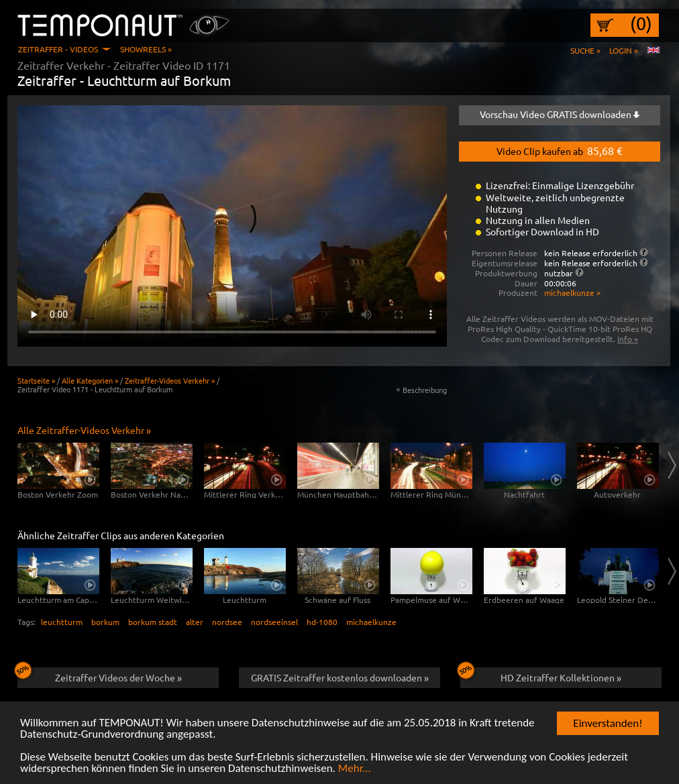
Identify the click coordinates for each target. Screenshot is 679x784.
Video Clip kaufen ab (560, 150)
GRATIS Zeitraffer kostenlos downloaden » (340, 677)
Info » (628, 339)
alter (195, 622)
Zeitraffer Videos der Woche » (100, 675)
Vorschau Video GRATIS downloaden (560, 114)
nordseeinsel (274, 622)
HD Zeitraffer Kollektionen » (541, 675)
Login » (624, 50)
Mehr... (355, 770)
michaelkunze (371, 622)
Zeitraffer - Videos (58, 49)
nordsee (227, 622)
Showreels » (146, 49)
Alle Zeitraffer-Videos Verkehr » (84, 430)
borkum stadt (153, 622)
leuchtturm (62, 622)
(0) (641, 23)
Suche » (585, 50)
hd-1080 (322, 622)
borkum (105, 622)
